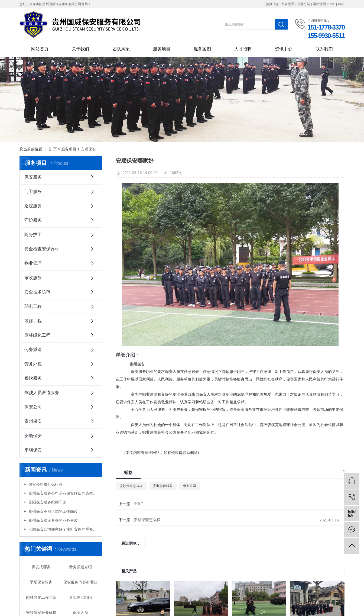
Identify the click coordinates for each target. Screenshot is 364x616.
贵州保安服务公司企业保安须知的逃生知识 (63, 493)
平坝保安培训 (41, 582)
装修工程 (33, 321)
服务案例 (202, 49)
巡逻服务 (33, 206)
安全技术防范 (37, 292)
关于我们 (80, 49)
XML (341, 4)
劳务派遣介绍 (80, 567)
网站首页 (40, 49)
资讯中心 (284, 49)
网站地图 (320, 4)
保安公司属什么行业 (45, 484)
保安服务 (33, 177)
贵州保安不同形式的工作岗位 (53, 511)
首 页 (53, 149)
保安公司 (33, 407)
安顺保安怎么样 (131, 486)
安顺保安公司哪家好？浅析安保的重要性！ (63, 529)
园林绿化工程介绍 (41, 597)
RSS (332, 4)
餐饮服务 (33, 378)
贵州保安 (33, 421)
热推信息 (272, 4)
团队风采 (121, 49)
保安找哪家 (41, 567)
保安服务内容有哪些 (80, 582)
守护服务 (33, 220)
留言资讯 (288, 4)
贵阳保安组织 (80, 597)
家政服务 (33, 278)
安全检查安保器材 (42, 249)
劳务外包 (33, 364)
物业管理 (33, 263)
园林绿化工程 (37, 335)
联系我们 (324, 49)
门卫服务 (33, 191)
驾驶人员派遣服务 (42, 393)
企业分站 (304, 4)
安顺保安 (88, 149)
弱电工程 (33, 306)
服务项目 (162, 49)
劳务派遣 (33, 349)
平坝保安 (33, 450)
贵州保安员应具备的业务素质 (53, 520)
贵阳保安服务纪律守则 (47, 502)
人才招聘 (243, 49)
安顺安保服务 (163, 486)
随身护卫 (33, 235)
